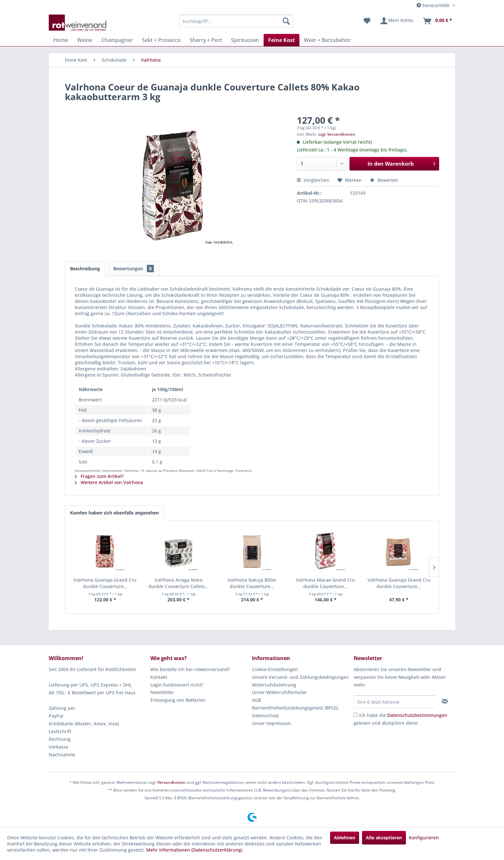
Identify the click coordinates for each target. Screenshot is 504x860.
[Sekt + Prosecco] (161, 40)
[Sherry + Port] (206, 40)
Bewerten (384, 180)
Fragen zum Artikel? (99, 476)
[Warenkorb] (437, 21)
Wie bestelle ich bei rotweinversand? (190, 669)
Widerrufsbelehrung (274, 685)
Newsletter (162, 692)
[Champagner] (117, 40)
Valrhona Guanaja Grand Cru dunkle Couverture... (105, 583)
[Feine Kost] (282, 40)
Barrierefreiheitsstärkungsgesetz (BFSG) (295, 708)
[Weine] (85, 40)
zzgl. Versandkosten (337, 134)
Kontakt (159, 677)
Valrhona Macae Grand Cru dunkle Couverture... (325, 583)
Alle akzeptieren (384, 838)
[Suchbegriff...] (236, 21)
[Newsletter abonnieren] (445, 701)
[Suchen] (286, 21)
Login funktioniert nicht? (177, 685)
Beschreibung (85, 269)
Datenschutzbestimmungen (417, 715)
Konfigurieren (424, 838)
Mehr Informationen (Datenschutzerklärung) (194, 850)
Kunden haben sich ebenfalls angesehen (114, 513)
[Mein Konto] (396, 21)
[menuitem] (236, 21)
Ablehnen (345, 838)
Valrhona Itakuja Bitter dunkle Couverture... (252, 583)
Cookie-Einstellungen (275, 669)
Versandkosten (171, 782)
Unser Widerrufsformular (279, 692)
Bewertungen (134, 269)
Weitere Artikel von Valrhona (109, 482)
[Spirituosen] (245, 40)
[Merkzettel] (367, 21)
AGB (257, 700)
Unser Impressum (271, 723)
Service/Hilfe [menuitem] (434, 5)
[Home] (61, 40)
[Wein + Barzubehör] (327, 40)
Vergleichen (313, 180)
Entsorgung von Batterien (178, 700)
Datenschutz (266, 715)
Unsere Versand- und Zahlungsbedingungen (300, 677)
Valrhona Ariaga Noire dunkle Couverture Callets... (179, 583)
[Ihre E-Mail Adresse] (394, 702)
